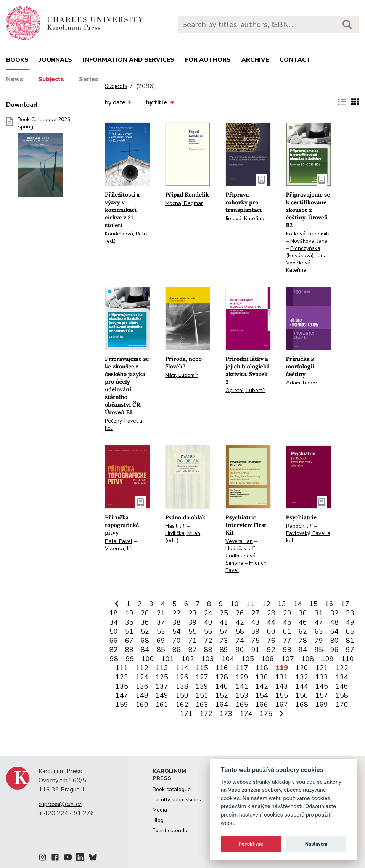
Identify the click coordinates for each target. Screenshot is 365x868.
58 (240, 631)
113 (162, 668)
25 (224, 613)
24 (208, 613)
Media (160, 810)
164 (222, 705)
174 (246, 714)
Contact (295, 60)
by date (118, 102)
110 (348, 659)
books (17, 60)
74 (240, 641)
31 (319, 613)
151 (202, 695)
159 (122, 705)
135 (122, 686)
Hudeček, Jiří (240, 549)
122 (342, 668)
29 (287, 613)
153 (242, 695)
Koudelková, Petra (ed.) (127, 237)
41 (224, 622)
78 (303, 641)
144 (302, 686)
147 (122, 695)
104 (228, 659)
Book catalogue (172, 789)
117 (242, 668)
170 (342, 705)
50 (114, 631)
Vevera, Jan (239, 541)
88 (208, 650)
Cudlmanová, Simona (241, 559)
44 (271, 622)
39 (193, 622)
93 (287, 650)
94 (303, 650)
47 (319, 622)
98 (114, 659)
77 (287, 641)
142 (262, 686)
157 (322, 695)
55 (193, 631)
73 (224, 641)
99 (130, 659)
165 (242, 705)
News (15, 79)
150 (182, 695)
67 (129, 641)
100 (148, 659)
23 (193, 613)
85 (161, 650)
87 (193, 650)
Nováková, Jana (309, 241)
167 (282, 705)
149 (162, 695)
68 (145, 641)
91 (256, 650)
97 (350, 650)
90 (240, 650)
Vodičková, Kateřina (299, 266)
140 (222, 686)
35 (129, 622)
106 (268, 659)
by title (160, 102)
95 (319, 650)
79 (319, 641)
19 (129, 613)
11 (250, 604)
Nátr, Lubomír (181, 375)
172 (206, 714)
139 (202, 686)
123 (122, 677)
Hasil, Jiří (175, 526)
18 (114, 613)
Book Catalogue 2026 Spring (44, 160)
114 (182, 668)
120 (302, 668)
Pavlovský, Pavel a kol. (308, 537)
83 (129, 650)
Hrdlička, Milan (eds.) (183, 537)
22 (177, 613)
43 (256, 622)
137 (162, 686)
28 (271, 613)
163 (202, 705)
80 (334, 641)
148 (142, 695)
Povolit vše (251, 844)
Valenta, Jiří (119, 549)
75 (256, 641)
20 (145, 613)
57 (224, 631)
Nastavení (316, 844)
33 (350, 613)
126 (182, 677)
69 (161, 641)
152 (222, 695)
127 (202, 677)
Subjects (51, 79)
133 (322, 677)
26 (240, 613)
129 (242, 677)
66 (114, 641)
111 (122, 668)
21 (161, 613)
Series (89, 79)
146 (342, 686)
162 (182, 705)
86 (177, 650)
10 (235, 604)
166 (262, 705)
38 (177, 622)
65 (350, 631)
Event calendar (171, 830)
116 (222, 668)
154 (262, 695)
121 (322, 668)
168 (302, 705)
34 (114, 622)
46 (303, 622)
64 (334, 631)
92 (271, 650)
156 (302, 695)
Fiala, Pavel (119, 541)
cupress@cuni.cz (60, 804)
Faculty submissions (177, 800)
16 (329, 604)
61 (287, 631)
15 (314, 604)
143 (282, 686)
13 (282, 604)
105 (248, 659)
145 (322, 686)
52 (145, 631)
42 (240, 622)
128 (222, 677)
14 (298, 604)
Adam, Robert (303, 383)
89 (224, 650)
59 (256, 631)
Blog (158, 820)
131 (282, 677)
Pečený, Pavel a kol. (124, 424)
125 (162, 677)
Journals (56, 60)
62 (303, 631)
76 (271, 641)
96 (334, 650)
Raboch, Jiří (299, 526)
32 (334, 613)
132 (302, 677)
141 (242, 686)
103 (208, 659)
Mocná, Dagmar (184, 203)
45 (287, 622)
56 (208, 631)
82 (114, 650)
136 (142, 686)
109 (327, 659)
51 (129, 631)
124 (142, 677)
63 (319, 631)
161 (162, 705)
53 (161, 631)
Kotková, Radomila (308, 234)
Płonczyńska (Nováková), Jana (306, 252)
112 (142, 668)
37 (161, 622)
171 (186, 714)
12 (266, 604)
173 (226, 714)
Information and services (129, 60)
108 (308, 659)
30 (303, 613)
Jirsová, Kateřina (245, 219)
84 (145, 650)
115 (202, 668)
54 (177, 631)
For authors (208, 60)
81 (350, 641)
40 (208, 622)
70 (177, 641)
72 (208, 641)
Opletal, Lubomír (245, 390)
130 (262, 677)
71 (193, 641)
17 (345, 604)
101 (168, 659)
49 (350, 622)
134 (342, 677)
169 (322, 705)
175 (266, 714)
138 (182, 686)
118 (262, 668)
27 (256, 613)
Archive (255, 60)
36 (145, 622)
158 (342, 695)
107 (288, 659)
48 (334, 622)
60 (271, 631)
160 (142, 705)
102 (188, 659)
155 (282, 695)
